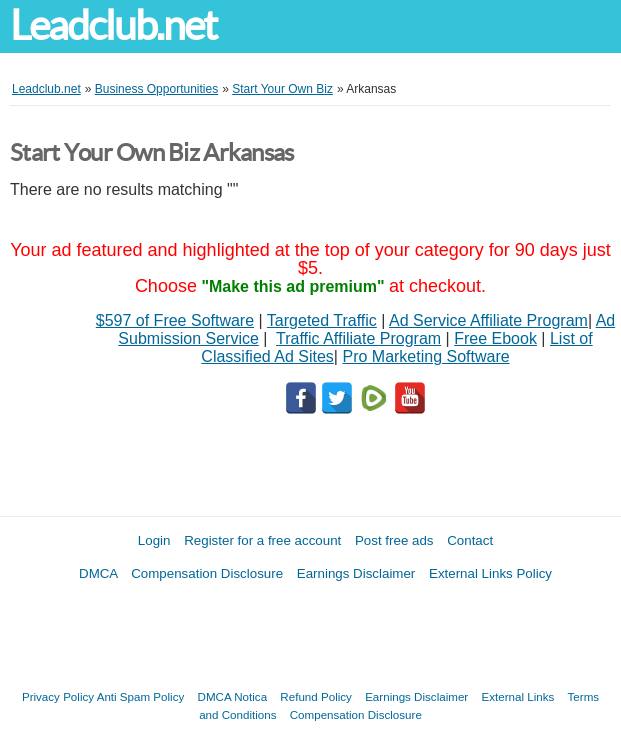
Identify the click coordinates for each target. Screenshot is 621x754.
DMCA (98, 573)
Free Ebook (495, 338)
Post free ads (394, 540)
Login (154, 540)
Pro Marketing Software (425, 356)
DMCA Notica (233, 696)
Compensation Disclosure (207, 573)
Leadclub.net (113, 25)
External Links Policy (490, 573)
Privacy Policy (58, 696)
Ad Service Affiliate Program (488, 320)
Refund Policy (316, 696)
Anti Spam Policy (141, 696)
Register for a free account (262, 540)
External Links (517, 696)
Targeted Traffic (322, 320)
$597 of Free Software (175, 320)
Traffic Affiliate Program (358, 338)
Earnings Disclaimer (356, 573)
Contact (470, 540)
